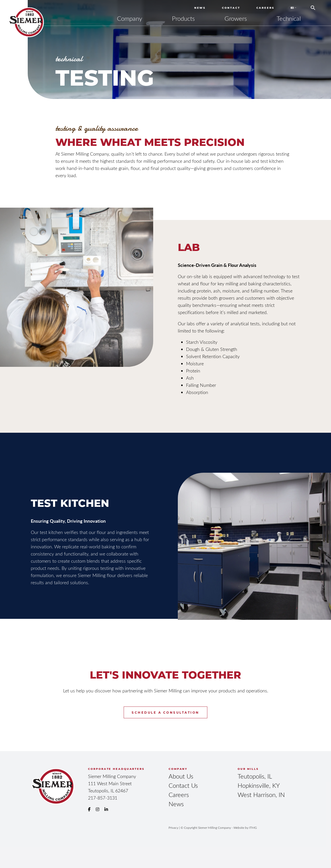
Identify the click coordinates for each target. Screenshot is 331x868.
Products (183, 18)
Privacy (173, 827)
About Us (181, 776)
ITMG (253, 827)
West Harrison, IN (261, 795)
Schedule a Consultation (165, 712)
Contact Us (183, 785)
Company (130, 18)
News (200, 8)
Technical (289, 18)
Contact (231, 8)
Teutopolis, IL (255, 776)
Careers (265, 8)
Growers (236, 18)
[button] (313, 6)
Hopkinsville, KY (259, 785)
